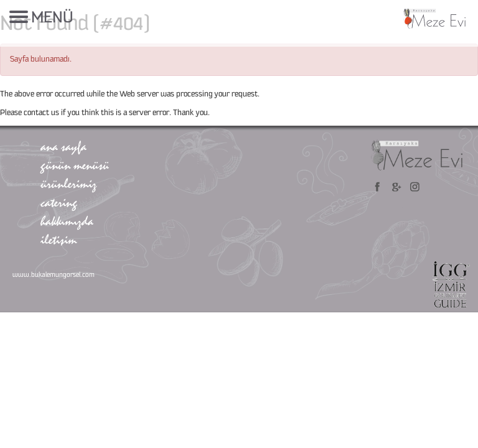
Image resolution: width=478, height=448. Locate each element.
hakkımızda (67, 221)
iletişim (59, 240)
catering (59, 202)
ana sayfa (63, 146)
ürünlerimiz (68, 184)
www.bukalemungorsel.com (54, 275)
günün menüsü (75, 165)
